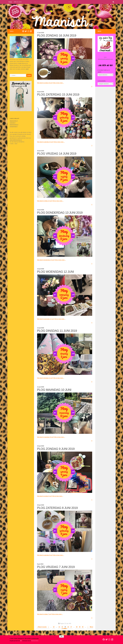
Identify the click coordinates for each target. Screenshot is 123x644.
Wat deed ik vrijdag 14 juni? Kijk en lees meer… (52, 201)
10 (54, 627)
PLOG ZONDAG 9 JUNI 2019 (56, 449)
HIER (27, 69)
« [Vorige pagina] (48, 627)
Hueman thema (35, 641)
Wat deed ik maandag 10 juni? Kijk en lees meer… (53, 437)
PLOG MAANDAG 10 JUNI (54, 390)
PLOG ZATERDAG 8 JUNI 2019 (57, 508)
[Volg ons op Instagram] (28, 31)
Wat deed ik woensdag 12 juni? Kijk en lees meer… (53, 319)
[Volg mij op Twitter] (26, 31)
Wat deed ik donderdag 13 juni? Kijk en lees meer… (53, 260)
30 (80, 627)
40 (83, 627)
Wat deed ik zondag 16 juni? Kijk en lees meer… (52, 83)
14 (62, 627)
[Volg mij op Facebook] (23, 31)
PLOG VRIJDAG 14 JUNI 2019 (57, 154)
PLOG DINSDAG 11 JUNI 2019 (57, 331)
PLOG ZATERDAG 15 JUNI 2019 (58, 95)
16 (68, 627)
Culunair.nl (13, 123)
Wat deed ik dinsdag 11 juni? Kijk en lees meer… (52, 378)
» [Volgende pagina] (88, 627)
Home (10, 2)
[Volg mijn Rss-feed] (31, 31)
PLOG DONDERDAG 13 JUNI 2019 (60, 213)
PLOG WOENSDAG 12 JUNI (55, 272)
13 (59, 627)
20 (77, 627)
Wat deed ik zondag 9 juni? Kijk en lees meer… (52, 496)
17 (71, 627)
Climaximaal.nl (14, 126)
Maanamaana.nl (14, 125)
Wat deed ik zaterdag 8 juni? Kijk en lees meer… (52, 555)
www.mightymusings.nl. (16, 140)
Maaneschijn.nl (14, 121)
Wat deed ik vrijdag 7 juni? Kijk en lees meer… (52, 614)
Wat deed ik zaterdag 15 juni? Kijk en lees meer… (53, 142)
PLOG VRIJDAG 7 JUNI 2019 (56, 567)
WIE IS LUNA (18, 2)
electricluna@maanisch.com (105, 59)
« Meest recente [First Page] (42, 627)
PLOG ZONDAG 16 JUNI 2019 (57, 36)
